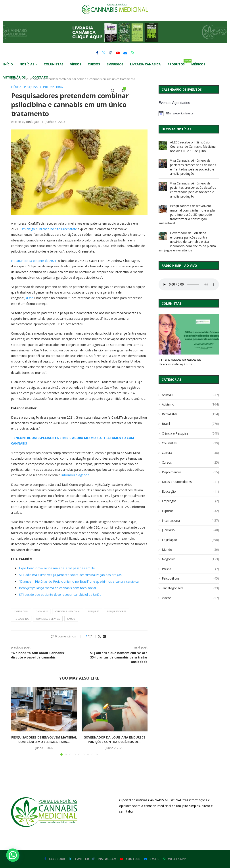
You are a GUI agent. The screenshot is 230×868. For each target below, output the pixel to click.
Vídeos (76, 64)
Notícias (27, 64)
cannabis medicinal (68, 611)
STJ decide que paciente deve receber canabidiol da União (60, 595)
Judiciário (190, 530)
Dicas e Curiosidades (190, 482)
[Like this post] (90, 636)
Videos (190, 598)
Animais (190, 395)
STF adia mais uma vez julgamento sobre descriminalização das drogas (70, 575)
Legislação (190, 540)
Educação (190, 492)
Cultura (190, 453)
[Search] (113, 91)
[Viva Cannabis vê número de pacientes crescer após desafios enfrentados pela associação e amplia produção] (163, 164)
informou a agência (75, 475)
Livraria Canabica (145, 64)
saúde (71, 619)
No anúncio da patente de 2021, (34, 261)
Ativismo (190, 404)
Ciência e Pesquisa (190, 433)
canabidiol (21, 611)
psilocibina (21, 619)
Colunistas (54, 64)
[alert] (189, 114)
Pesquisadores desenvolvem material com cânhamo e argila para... (44, 740)
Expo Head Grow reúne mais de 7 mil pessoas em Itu (57, 568)
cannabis (42, 611)
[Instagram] (111, 53)
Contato (40, 77)
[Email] (125, 53)
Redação (32, 122)
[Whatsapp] (132, 53)
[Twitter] (104, 53)
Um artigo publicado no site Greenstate (49, 229)
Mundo (190, 550)
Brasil (190, 424)
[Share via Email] (104, 636)
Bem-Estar (190, 414)
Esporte (190, 511)
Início (8, 64)
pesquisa (94, 611)
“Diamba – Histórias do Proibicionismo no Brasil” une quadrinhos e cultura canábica (79, 581)
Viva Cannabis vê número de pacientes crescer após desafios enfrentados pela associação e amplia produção (193, 167)
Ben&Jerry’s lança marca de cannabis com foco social (57, 588)
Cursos (94, 64)
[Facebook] (97, 53)
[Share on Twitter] (99, 636)
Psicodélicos (190, 578)
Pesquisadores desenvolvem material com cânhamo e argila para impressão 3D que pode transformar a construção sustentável (187, 215)
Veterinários (14, 77)
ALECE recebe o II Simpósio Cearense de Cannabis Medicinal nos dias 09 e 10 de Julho (193, 147)
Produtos (178, 63)
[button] (115, 32)
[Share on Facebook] (95, 636)
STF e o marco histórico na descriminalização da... (180, 362)
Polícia (190, 569)
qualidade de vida (48, 619)
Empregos (115, 64)
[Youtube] (118, 53)
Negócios (190, 559)
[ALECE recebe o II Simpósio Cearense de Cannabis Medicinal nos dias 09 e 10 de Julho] (163, 145)
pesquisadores (117, 611)
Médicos (198, 64)
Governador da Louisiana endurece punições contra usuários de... (114, 740)
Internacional (190, 521)
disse (30, 298)
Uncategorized (190, 588)
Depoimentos (190, 472)
